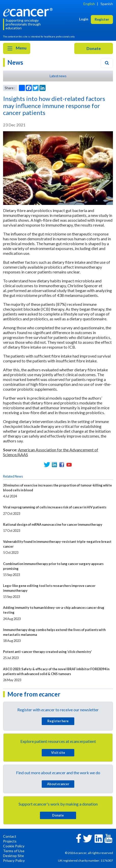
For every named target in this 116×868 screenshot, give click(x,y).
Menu (17, 48)
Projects (10, 841)
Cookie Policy (14, 846)
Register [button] (102, 19)
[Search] (107, 63)
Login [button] (84, 19)
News (15, 62)
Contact (10, 836)
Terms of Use (14, 851)
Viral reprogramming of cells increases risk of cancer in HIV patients (55, 507)
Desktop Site (13, 856)
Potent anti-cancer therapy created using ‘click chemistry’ (47, 652)
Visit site (58, 753)
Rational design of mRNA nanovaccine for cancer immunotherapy (53, 524)
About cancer (58, 784)
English (89, 4)
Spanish (107, 4)
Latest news (58, 76)
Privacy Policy (14, 860)
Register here (58, 721)
